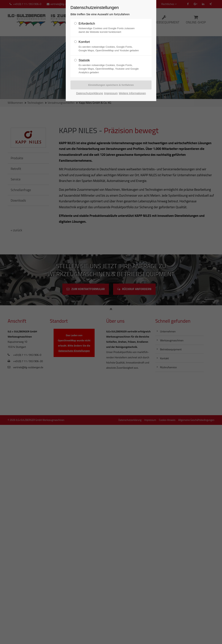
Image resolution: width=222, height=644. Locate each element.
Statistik (84, 60)
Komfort (84, 42)
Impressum (111, 93)
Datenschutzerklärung (89, 93)
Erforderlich (86, 23)
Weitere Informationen (132, 93)
